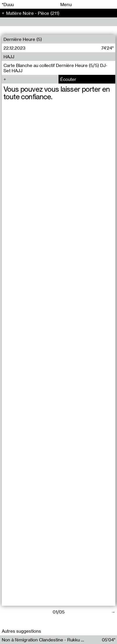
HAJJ (9, 57)
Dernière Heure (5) (23, 39)
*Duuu (8, 4)
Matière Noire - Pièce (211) (33, 13)
